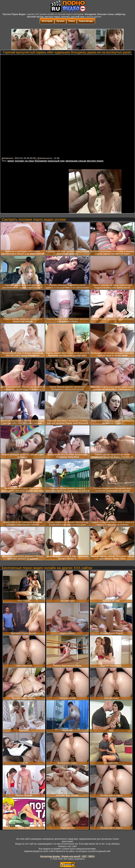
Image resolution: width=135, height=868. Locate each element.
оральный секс (56, 161)
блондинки (41, 161)
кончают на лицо (25, 161)
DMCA (92, 856)
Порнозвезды (86, 21)
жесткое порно (95, 161)
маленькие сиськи (76, 161)
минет (11, 161)
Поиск (72, 21)
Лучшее (60, 21)
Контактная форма (50, 856)
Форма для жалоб (71, 856)
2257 (84, 856)
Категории (47, 21)
